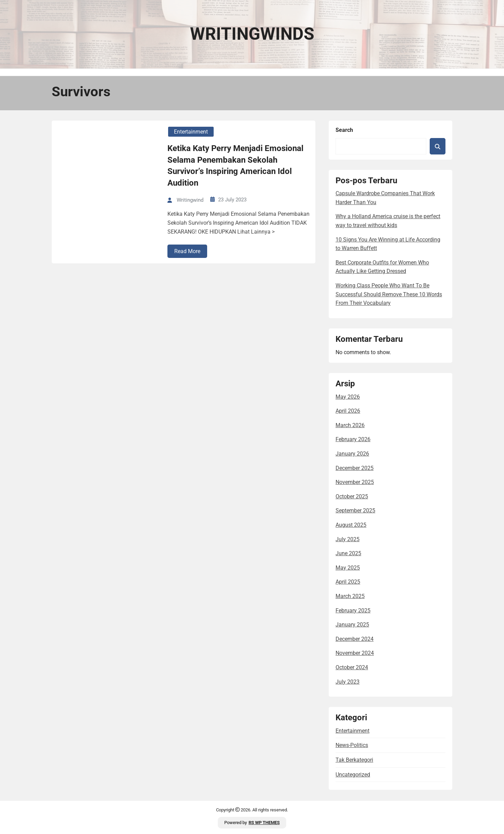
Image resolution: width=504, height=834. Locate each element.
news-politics (352, 745)
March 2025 (350, 596)
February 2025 (353, 611)
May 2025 (348, 568)
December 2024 (355, 639)
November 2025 (355, 482)
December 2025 (355, 468)
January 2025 (352, 625)
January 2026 (352, 454)
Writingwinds (252, 34)
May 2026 (348, 397)
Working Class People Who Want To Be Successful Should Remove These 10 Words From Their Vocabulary (389, 294)
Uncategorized (353, 775)
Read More (187, 251)
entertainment (191, 132)
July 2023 (348, 682)
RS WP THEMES (264, 823)
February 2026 (353, 439)
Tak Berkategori (354, 760)
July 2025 (348, 539)
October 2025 (352, 496)
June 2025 (348, 553)
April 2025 (348, 582)
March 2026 (350, 425)
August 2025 (351, 525)
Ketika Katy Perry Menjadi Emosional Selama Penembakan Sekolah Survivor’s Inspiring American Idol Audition (235, 166)
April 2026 (348, 411)
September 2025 (355, 511)
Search (344, 130)
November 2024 (355, 653)
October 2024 (352, 667)
